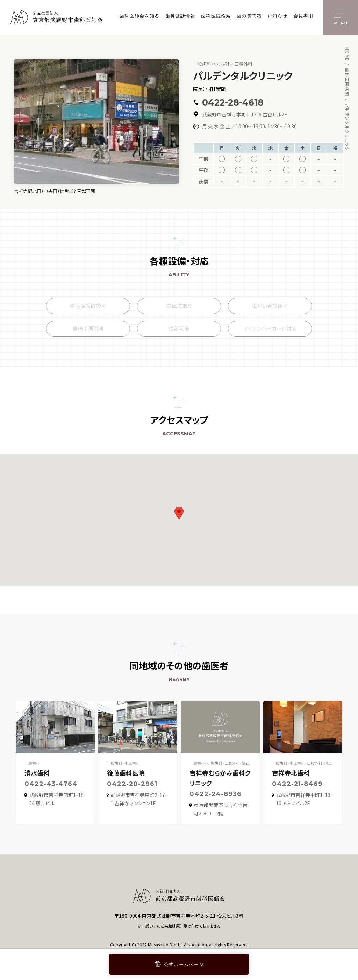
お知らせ (277, 16)
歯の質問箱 (249, 16)
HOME (347, 54)
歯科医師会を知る (139, 16)
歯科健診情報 (180, 16)
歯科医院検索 (216, 16)
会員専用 (303, 16)
